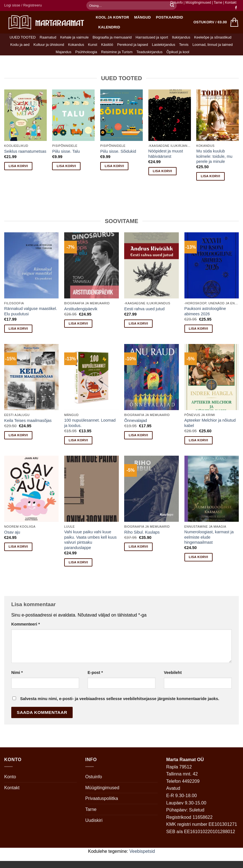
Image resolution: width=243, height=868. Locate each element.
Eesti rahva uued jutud (144, 309)
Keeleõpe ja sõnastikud (213, 37)
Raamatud (48, 37)
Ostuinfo (176, 3)
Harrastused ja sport (152, 37)
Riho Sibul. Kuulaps (142, 532)
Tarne (218, 3)
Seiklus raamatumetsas (25, 151)
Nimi (17, 673)
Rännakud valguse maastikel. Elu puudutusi (31, 311)
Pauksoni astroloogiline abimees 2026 (205, 311)
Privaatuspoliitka (102, 798)
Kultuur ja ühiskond (49, 45)
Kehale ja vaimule (74, 37)
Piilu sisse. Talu (66, 151)
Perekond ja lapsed (133, 45)
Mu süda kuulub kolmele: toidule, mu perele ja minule (214, 156)
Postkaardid (170, 17)
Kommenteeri (26, 624)
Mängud (143, 17)
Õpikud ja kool (178, 52)
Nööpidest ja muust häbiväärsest (166, 154)
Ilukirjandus (181, 37)
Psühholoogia (86, 52)
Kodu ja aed (20, 45)
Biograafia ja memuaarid (112, 37)
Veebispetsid (142, 851)
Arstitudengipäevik (81, 309)
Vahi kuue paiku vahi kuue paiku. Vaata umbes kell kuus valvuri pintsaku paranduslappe (90, 540)
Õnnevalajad (136, 420)
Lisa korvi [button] (18, 166)
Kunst (93, 45)
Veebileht (173, 673)
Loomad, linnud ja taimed (213, 45)
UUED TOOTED (23, 37)
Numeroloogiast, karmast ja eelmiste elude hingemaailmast (209, 537)
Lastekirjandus (164, 45)
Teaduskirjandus (150, 52)
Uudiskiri (94, 820)
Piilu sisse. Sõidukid (118, 151)
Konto (10, 777)
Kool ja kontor (112, 17)
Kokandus (76, 45)
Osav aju (12, 532)
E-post (95, 673)
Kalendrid (109, 27)
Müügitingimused (198, 3)
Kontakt (231, 3)
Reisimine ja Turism (117, 52)
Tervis (184, 45)
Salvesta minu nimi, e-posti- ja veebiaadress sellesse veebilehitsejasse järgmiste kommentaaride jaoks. (120, 699)
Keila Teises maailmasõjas (28, 420)
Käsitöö (107, 45)
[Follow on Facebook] (236, 8)
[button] (23, 5)
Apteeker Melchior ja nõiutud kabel (210, 423)
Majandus (64, 52)
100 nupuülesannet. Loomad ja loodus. (90, 423)
